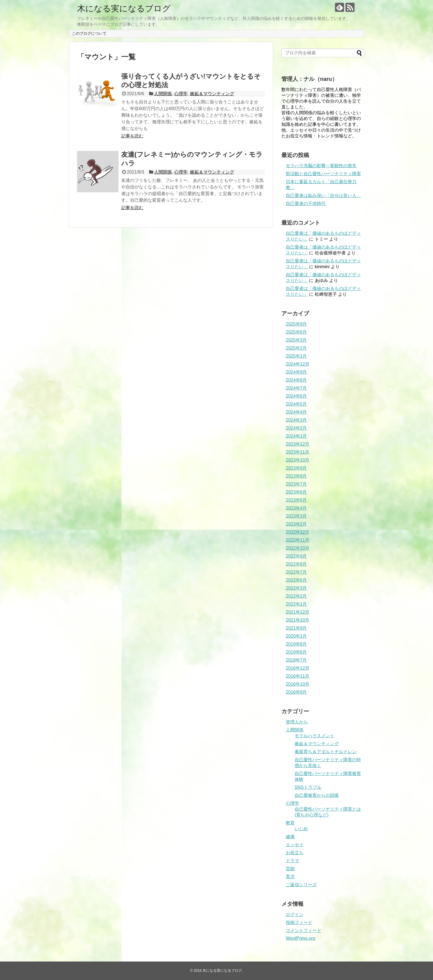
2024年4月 (296, 412)
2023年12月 (298, 444)
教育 (290, 823)
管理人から (297, 722)
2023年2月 (296, 524)
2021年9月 (296, 628)
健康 (290, 837)
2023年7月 (296, 484)
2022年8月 (296, 564)
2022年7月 (296, 572)
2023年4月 (296, 508)
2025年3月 (296, 340)
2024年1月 (296, 436)
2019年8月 (296, 644)
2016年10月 (298, 684)
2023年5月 (296, 500)
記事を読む (132, 136)
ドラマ (292, 861)
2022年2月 (296, 596)
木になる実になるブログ (124, 8)
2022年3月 (296, 588)
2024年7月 (296, 388)
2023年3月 (296, 516)
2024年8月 (296, 380)
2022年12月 (298, 532)
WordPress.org (300, 938)
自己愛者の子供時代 (306, 203)
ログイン (295, 914)
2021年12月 (298, 612)
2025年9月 (296, 324)
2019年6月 (296, 652)
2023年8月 (296, 476)
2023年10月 (298, 460)
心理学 (181, 94)
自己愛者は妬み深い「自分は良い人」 (323, 195)
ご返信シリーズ (301, 885)
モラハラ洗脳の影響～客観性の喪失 (321, 166)
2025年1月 (296, 356)
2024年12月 (298, 364)
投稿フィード (299, 922)
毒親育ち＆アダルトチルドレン (326, 752)
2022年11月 (298, 540)
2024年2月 (296, 428)
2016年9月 (296, 692)
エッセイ (295, 845)
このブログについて (89, 33)
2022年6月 (296, 580)
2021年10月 (298, 620)
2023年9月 (296, 468)
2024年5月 (296, 404)
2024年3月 (296, 420)
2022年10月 (298, 548)
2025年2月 (296, 348)
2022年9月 (296, 556)
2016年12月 (298, 668)
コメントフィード (303, 930)
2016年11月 (298, 676)
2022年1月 (296, 604)
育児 (290, 877)
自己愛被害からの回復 (317, 795)
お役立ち (295, 853)
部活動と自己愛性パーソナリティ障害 (323, 174)
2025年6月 (296, 332)
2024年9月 (296, 372)
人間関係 (163, 94)
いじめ (301, 829)
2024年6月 (296, 396)
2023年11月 (298, 452)
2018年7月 (296, 660)
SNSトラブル (308, 787)
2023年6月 (296, 492)
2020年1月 (296, 636)
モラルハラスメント (315, 736)
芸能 (290, 869)
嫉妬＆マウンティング (212, 94)
